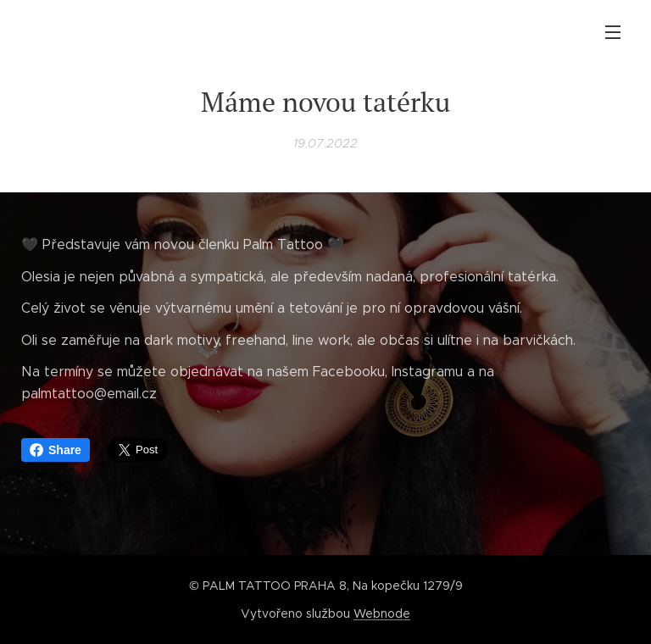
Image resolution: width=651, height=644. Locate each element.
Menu (613, 32)
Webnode (382, 613)
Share (56, 450)
